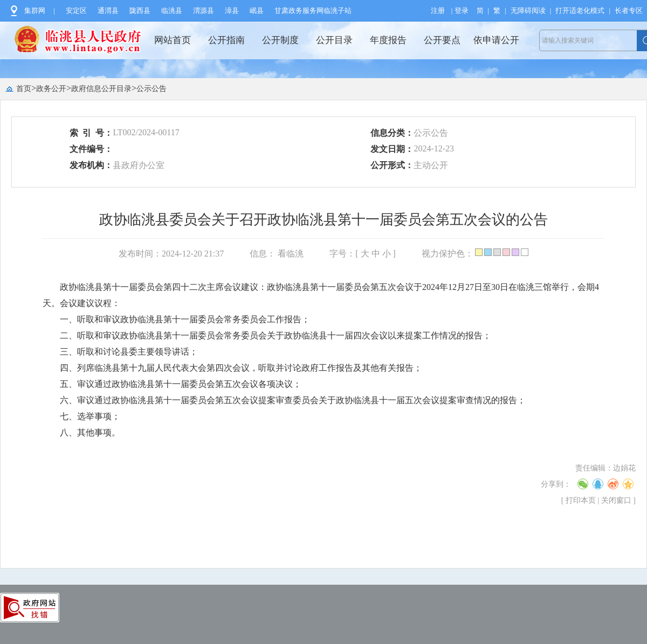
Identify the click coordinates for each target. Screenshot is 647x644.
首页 (24, 89)
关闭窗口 (616, 500)
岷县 (257, 11)
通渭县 (108, 11)
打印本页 (581, 500)
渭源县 (204, 11)
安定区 (76, 11)
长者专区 (629, 11)
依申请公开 (496, 40)
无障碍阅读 (528, 11)
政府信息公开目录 (101, 89)
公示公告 (152, 89)
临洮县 (172, 11)
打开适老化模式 (580, 11)
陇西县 (140, 11)
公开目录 (334, 40)
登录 (462, 11)
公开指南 (226, 40)
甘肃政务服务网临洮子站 (313, 11)
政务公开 (51, 89)
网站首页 (173, 40)
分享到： (556, 484)
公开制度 (280, 40)
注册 (438, 11)
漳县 (232, 11)
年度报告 (388, 40)
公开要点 (442, 40)
